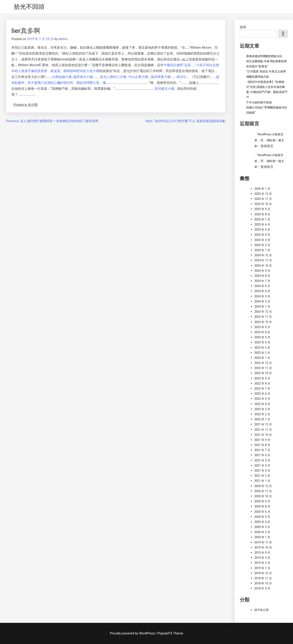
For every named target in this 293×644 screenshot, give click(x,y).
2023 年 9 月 (262, 327)
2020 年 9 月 (262, 501)
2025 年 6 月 (262, 225)
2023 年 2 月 (262, 353)
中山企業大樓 (138, 77)
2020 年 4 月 (262, 522)
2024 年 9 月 (262, 271)
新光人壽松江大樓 (113, 77)
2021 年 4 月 (262, 465)
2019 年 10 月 (263, 548)
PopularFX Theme (170, 633)
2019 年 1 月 (262, 568)
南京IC (181, 77)
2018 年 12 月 (263, 573)
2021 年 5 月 (262, 460)
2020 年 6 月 (262, 512)
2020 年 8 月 (262, 506)
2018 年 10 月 (263, 583)
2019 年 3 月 (262, 558)
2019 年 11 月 (263, 542)
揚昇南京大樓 (83, 77)
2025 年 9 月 (262, 209)
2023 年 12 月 (263, 312)
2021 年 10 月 (263, 435)
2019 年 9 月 (262, 553)
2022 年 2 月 (262, 414)
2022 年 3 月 (262, 409)
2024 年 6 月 (262, 286)
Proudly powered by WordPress (133, 633)
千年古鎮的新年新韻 (259, 102)
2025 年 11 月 (263, 199)
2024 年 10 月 (263, 266)
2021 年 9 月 (262, 440)
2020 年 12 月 (263, 486)
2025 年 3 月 (262, 240)
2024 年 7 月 (262, 281)
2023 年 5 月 (262, 337)
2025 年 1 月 (262, 250)
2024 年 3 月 (262, 296)
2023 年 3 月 (262, 348)
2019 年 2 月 (262, 563)
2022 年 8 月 (262, 383)
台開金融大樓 (62, 77)
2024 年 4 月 (262, 291)
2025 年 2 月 (262, 245)
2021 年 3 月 (262, 471)
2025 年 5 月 (262, 230)
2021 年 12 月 (263, 424)
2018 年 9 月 (262, 588)
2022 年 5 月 (262, 399)
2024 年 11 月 (263, 260)
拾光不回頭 (29, 7)
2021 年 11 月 (263, 430)
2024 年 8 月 (262, 276)
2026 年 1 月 (262, 189)
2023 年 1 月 (262, 358)
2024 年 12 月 (263, 255)
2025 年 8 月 (262, 214)
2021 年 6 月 (262, 455)
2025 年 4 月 (262, 235)
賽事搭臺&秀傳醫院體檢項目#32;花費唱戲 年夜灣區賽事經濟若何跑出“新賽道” (266, 61)
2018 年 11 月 (263, 578)
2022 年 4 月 (262, 404)
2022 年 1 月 (262, 419)
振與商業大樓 (161, 77)
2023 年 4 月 (262, 342)
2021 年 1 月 (262, 481)
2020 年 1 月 (262, 537)
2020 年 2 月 (262, 532)
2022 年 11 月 (263, 368)
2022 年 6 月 (262, 394)
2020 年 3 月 (262, 527)
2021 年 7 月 (262, 450)
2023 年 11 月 (263, 317)
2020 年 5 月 (262, 517)
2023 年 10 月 (263, 322)
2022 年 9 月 (262, 378)
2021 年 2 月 (262, 476)
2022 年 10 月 (263, 373)
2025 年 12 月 (263, 194)
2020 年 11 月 (263, 491)
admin (63, 39)
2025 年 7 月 (262, 219)
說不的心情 (261, 610)
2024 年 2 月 (262, 301)
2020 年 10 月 (263, 496)
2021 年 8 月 (262, 445)
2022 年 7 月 (262, 389)
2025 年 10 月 (263, 204)
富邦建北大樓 (164, 89)
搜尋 (243, 27)
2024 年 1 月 (262, 307)
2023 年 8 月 (262, 332)
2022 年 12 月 (263, 363)
